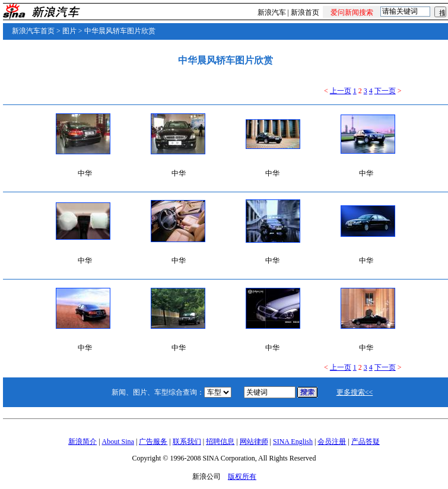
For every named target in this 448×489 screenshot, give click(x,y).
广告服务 (153, 442)
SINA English (293, 442)
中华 (85, 173)
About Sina (118, 442)
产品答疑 (366, 442)
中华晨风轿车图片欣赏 (120, 31)
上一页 (341, 91)
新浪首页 (305, 12)
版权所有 (242, 477)
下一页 (385, 91)
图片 (69, 31)
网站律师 (254, 442)
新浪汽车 (272, 12)
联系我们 (187, 442)
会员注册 (332, 442)
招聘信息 (220, 442)
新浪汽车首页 (33, 31)
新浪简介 (82, 442)
